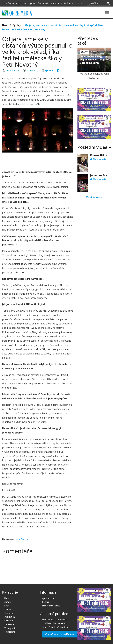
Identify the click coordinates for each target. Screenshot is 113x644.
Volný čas (9, 621)
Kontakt (46, 602)
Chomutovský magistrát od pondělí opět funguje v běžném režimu (94, 60)
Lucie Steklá (13, 70)
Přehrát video (99, 159)
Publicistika (10, 617)
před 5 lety (32, 70)
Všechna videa (94, 197)
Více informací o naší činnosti (61, 634)
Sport (7, 606)
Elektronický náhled (51, 606)
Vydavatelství (48, 598)
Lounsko (55, 3)
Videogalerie (10, 628)
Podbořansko (67, 3)
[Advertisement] (38, 160)
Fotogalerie (10, 632)
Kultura (8, 609)
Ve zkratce (9, 624)
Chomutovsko (43, 3)
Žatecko (78, 3)
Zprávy (17, 25)
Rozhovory (9, 613)
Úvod (5, 25)
